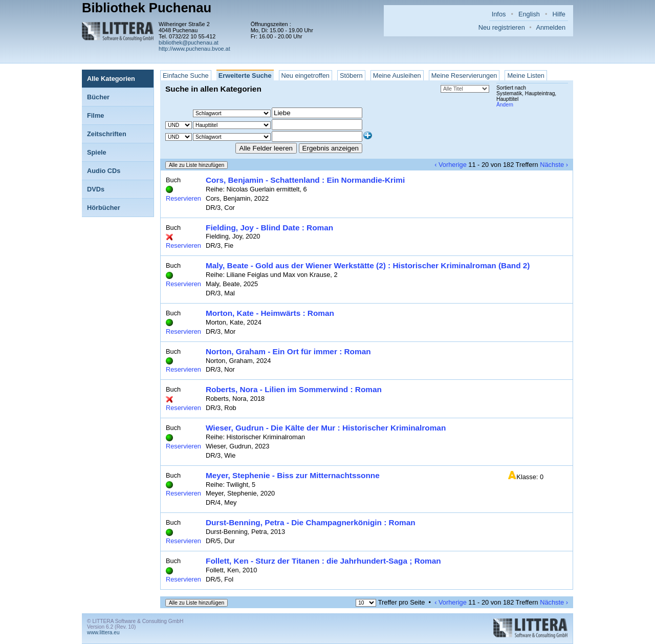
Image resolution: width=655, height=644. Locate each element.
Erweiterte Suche (245, 76)
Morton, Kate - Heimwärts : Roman (270, 313)
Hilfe (559, 14)
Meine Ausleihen (397, 76)
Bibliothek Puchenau (147, 8)
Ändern (505, 105)
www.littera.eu (103, 632)
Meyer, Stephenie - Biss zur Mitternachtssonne (293, 475)
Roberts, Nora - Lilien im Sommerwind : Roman (294, 389)
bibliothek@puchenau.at (189, 42)
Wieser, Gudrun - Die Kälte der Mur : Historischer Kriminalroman (326, 428)
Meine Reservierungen (464, 76)
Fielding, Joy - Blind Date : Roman (269, 228)
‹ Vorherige (451, 165)
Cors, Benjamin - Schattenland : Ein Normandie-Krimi (305, 180)
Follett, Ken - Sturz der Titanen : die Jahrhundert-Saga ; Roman (323, 561)
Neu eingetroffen (305, 76)
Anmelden (551, 27)
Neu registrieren (502, 27)
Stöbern (351, 76)
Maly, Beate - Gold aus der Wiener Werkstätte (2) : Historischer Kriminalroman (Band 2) (368, 265)
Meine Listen (526, 76)
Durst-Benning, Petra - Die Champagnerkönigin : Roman (311, 522)
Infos (499, 14)
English (529, 14)
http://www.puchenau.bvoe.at (194, 49)
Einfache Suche (186, 76)
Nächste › (554, 165)
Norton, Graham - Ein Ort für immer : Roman (288, 351)
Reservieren (183, 198)
